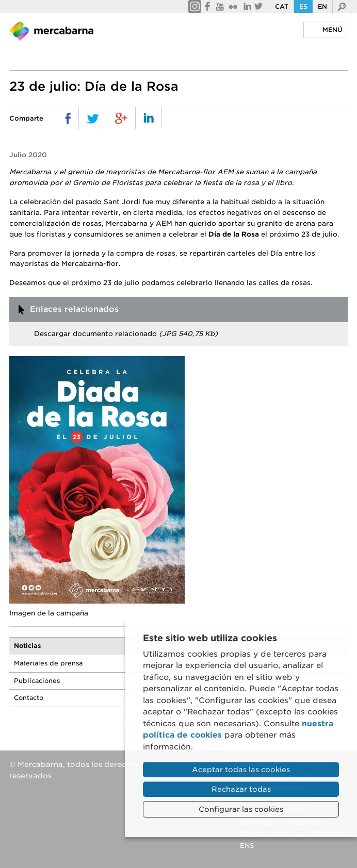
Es (303, 6)
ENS (247, 846)
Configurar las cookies (241, 809)
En (322, 6)
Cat (282, 6)
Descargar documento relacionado (126, 334)
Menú (332, 30)
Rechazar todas (241, 789)
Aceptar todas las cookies (241, 770)
